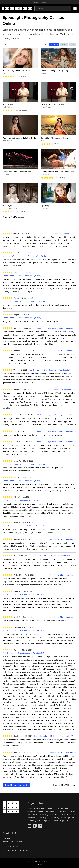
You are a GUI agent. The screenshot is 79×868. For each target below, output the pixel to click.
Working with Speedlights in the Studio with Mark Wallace (25, 256)
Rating (73, 44)
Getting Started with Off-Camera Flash (58, 172)
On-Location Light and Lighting (54, 70)
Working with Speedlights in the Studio (19, 138)
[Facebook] (35, 826)
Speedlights (8, 205)
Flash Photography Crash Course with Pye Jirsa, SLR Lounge (27, 276)
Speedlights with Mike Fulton (65, 234)
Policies (39, 865)
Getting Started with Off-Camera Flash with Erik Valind (24, 301)
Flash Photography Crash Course (17, 70)
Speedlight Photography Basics (55, 138)
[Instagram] (40, 826)
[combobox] (53, 9)
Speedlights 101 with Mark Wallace (63, 351)
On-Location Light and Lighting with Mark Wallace (57, 328)
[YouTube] (29, 826)
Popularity (54, 44)
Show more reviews (16, 785)
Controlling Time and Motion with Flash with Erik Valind (24, 526)
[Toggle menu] (75, 9)
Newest (64, 44)
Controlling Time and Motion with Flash (20, 172)
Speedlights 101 (9, 104)
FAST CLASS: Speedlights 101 (54, 104)
